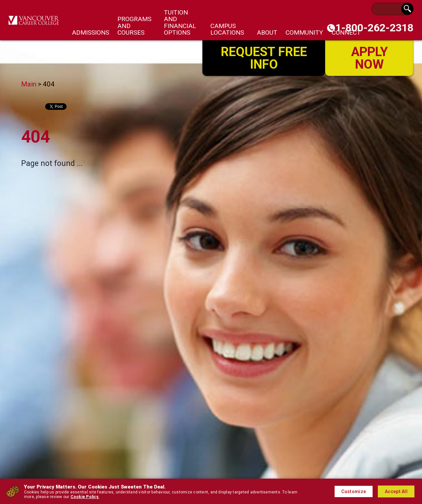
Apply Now (369, 57)
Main (29, 84)
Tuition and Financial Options (180, 22)
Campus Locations (227, 29)
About (267, 32)
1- (374, 28)
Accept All (396, 491)
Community (304, 32)
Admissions (90, 32)
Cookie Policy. (85, 497)
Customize (354, 491)
